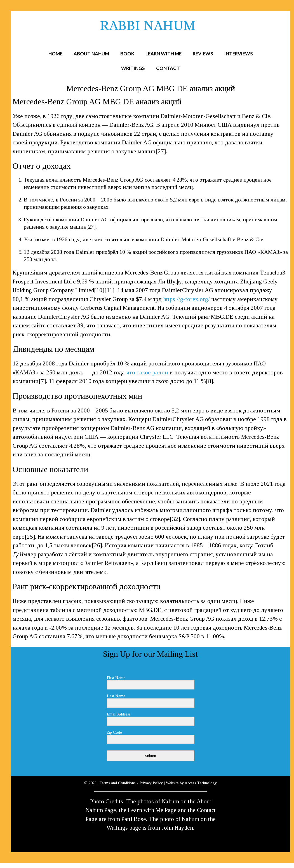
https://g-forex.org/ (186, 299)
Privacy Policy (151, 783)
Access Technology (201, 783)
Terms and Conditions (118, 783)
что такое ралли (147, 372)
